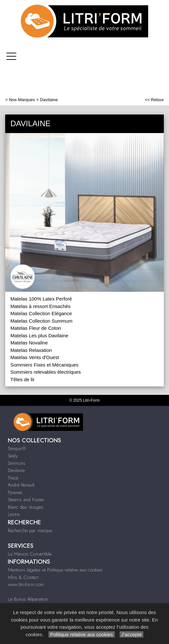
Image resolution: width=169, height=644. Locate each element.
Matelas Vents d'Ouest (35, 357)
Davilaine (16, 470)
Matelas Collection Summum (41, 321)
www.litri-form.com (26, 584)
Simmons (17, 463)
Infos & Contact (23, 577)
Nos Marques (22, 100)
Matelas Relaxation (31, 350)
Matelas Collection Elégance (41, 313)
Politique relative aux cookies (82, 634)
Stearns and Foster (26, 500)
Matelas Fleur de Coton (36, 328)
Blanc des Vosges (26, 507)
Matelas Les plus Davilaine (39, 335)
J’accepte (132, 634)
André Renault (21, 485)
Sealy (13, 456)
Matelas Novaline (29, 343)
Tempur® (17, 449)
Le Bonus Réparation (28, 599)
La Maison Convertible (30, 554)
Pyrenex (15, 492)
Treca (13, 478)
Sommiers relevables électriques (46, 372)
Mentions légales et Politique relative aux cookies (55, 570)
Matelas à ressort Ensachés (40, 306)
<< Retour (154, 100)
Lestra (14, 514)
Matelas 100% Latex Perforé (41, 299)
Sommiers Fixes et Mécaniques (44, 365)
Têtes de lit (22, 379)
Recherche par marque (30, 530)
